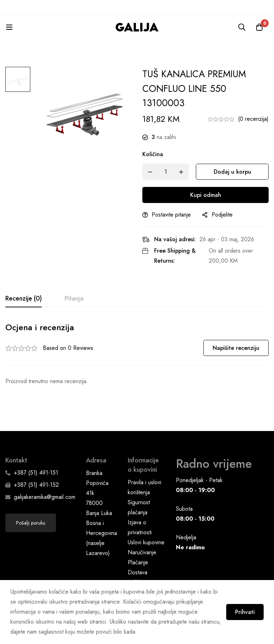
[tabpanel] (137, 354)
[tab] (24, 299)
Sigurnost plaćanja (139, 491)
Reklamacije (142, 566)
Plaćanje (138, 546)
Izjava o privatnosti (140, 511)
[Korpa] (259, 27)
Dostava (138, 556)
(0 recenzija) (253, 119)
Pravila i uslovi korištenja (144, 471)
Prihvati (245, 612)
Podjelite (222, 215)
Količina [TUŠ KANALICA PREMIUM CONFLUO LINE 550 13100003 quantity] (153, 154)
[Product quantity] (166, 172)
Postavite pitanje (171, 215)
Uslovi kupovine (146, 526)
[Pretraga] (242, 27)
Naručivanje (142, 536)
